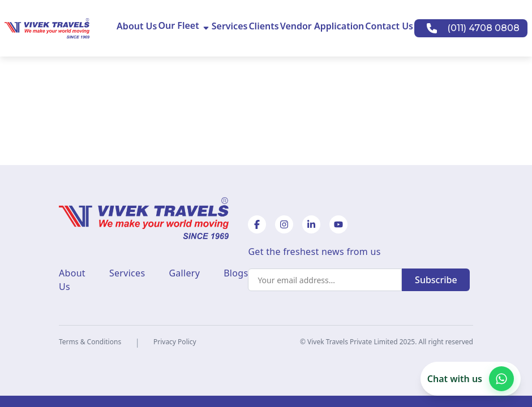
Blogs (236, 273)
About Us (137, 26)
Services (230, 26)
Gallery (184, 273)
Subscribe (436, 280)
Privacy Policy (175, 342)
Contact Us (389, 26)
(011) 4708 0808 (483, 28)
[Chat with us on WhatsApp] (471, 379)
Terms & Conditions (90, 342)
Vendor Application (322, 26)
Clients (263, 26)
